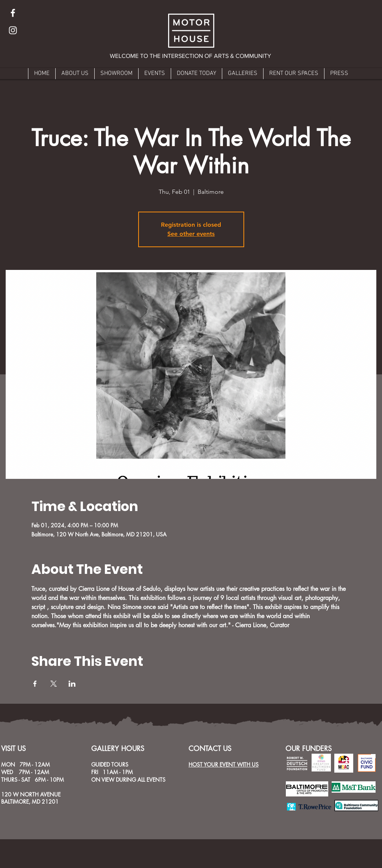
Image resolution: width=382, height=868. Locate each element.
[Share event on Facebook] (35, 684)
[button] (191, 56)
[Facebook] (13, 13)
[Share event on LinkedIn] (72, 684)
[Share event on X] (54, 684)
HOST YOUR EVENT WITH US (224, 764)
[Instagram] (13, 30)
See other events (191, 234)
